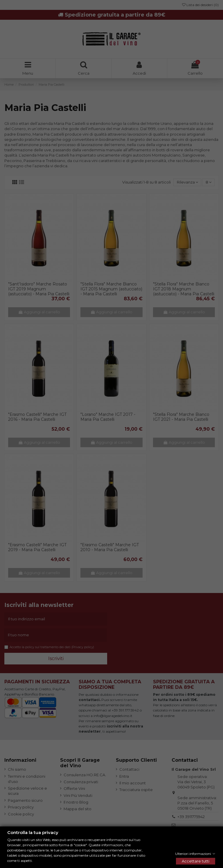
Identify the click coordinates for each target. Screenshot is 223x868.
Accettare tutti (196, 861)
